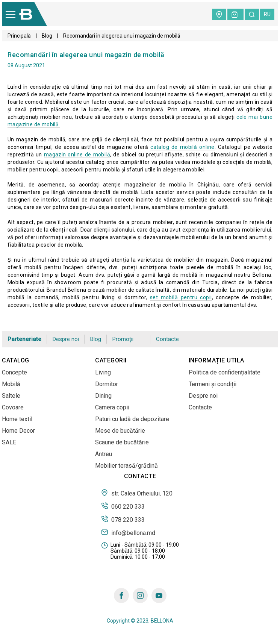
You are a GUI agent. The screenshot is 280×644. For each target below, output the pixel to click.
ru (267, 14)
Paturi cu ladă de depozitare (132, 419)
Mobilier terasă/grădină (126, 466)
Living (103, 372)
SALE (9, 442)
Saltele (11, 396)
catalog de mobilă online (182, 147)
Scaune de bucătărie (122, 442)
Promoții (123, 339)
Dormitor (107, 384)
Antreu (104, 454)
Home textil (17, 419)
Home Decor (18, 431)
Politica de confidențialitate (225, 372)
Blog (47, 36)
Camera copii (112, 407)
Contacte (167, 339)
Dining (103, 396)
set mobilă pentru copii (181, 297)
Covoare (13, 407)
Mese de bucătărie (120, 431)
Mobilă (11, 384)
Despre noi (66, 339)
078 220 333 (123, 519)
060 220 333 (123, 506)
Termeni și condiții (213, 384)
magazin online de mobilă (77, 155)
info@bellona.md (128, 532)
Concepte (14, 372)
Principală (19, 36)
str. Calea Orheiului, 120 (137, 493)
